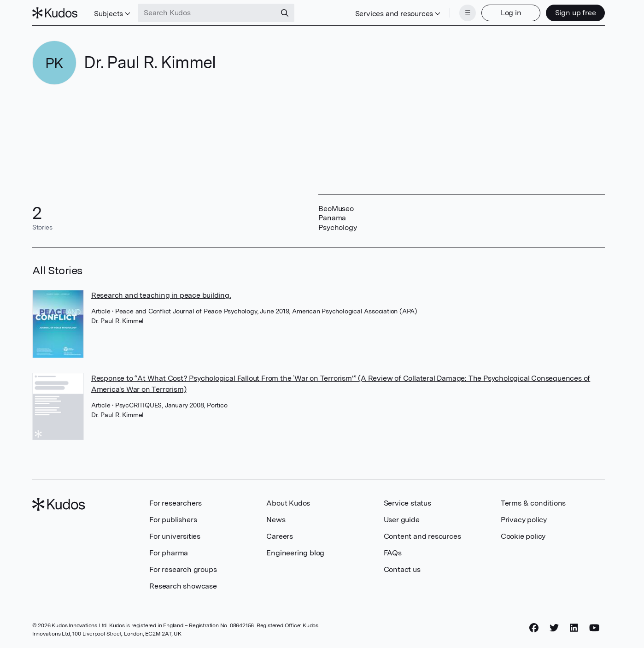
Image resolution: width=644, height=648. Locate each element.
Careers (280, 536)
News (276, 520)
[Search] (285, 13)
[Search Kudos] (207, 13)
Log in (511, 13)
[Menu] (468, 13)
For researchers (176, 503)
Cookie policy (523, 536)
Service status (407, 503)
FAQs (393, 553)
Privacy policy (524, 520)
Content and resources (422, 536)
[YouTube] (594, 628)
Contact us (402, 569)
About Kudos (288, 503)
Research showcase (183, 586)
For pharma (169, 553)
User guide (402, 520)
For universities (175, 536)
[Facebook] (534, 628)
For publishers (173, 520)
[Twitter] (554, 628)
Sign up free (576, 13)
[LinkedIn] (574, 628)
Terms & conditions (533, 503)
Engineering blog (295, 553)
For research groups (183, 569)
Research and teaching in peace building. (161, 295)
